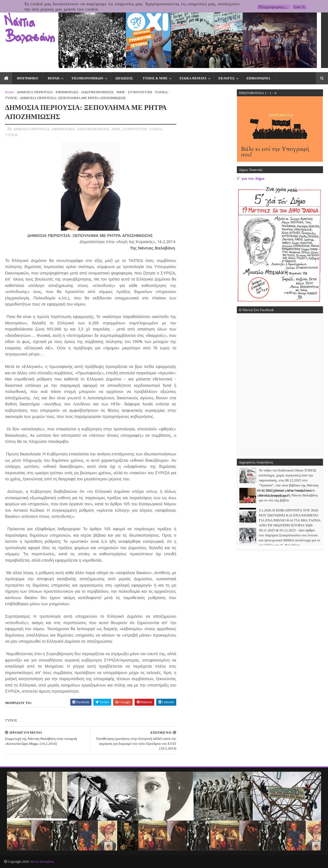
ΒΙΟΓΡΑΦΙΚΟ (28, 78)
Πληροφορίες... (274, 7)
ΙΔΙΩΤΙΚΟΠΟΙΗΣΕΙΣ (97, 92)
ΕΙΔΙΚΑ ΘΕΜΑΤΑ (193, 78)
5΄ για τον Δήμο (251, 178)
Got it (300, 7)
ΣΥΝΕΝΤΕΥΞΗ (140, 92)
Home (9, 92)
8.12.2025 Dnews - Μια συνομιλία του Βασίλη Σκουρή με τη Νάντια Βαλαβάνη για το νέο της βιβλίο (288, 495)
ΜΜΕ (121, 92)
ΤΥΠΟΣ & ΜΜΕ (155, 78)
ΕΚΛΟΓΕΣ (227, 78)
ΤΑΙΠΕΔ (161, 92)
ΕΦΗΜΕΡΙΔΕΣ (67, 92)
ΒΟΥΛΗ (54, 78)
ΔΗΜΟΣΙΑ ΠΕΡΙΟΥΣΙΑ (35, 92)
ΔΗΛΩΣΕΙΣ (124, 78)
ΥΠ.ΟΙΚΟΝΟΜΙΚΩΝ (87, 78)
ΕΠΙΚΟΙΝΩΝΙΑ (258, 78)
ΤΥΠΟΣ (11, 98)
